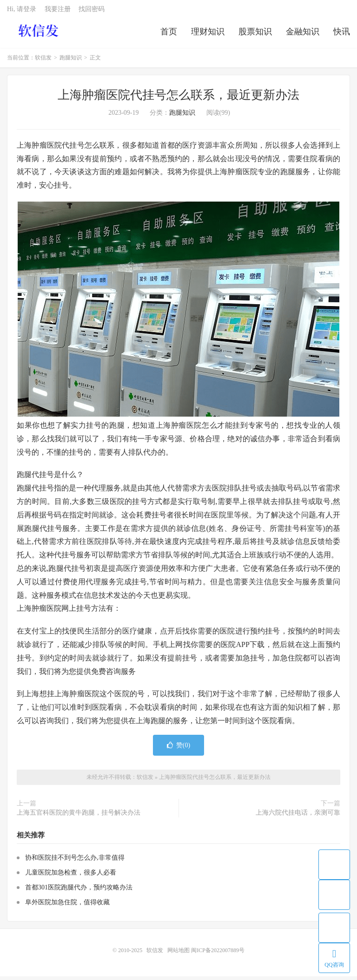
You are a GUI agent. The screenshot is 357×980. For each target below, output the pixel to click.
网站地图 (178, 954)
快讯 (342, 34)
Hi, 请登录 (22, 12)
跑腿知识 (71, 61)
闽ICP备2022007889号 (218, 954)
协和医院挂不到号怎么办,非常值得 (75, 861)
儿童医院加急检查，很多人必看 (71, 876)
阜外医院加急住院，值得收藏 (67, 906)
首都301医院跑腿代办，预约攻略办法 (79, 891)
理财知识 (208, 34)
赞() (178, 749)
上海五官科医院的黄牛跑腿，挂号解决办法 (79, 816)
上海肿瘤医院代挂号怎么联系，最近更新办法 (178, 99)
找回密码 (92, 12)
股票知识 (255, 34)
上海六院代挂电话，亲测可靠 (298, 816)
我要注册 (58, 12)
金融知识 (303, 34)
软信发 (39, 33)
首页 (169, 34)
